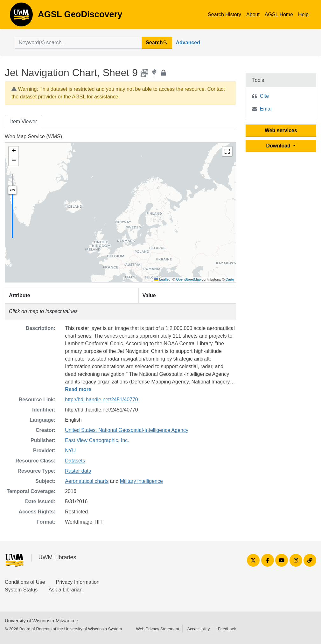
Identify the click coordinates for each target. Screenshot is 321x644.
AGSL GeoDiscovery (21, 17)
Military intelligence (141, 481)
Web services (281, 130)
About (253, 14)
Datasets (75, 461)
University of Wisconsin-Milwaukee (42, 621)
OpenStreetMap (188, 279)
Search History (224, 14)
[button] (14, 151)
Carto (230, 279)
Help (303, 14)
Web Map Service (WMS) (33, 136)
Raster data (78, 471)
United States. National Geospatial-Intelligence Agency (127, 430)
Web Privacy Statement (157, 629)
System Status (21, 590)
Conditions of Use (25, 582)
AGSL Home (279, 14)
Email (266, 109)
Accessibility (198, 629)
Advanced (188, 43)
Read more (78, 389)
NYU (70, 451)
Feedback (227, 629)
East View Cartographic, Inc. (97, 440)
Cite (264, 96)
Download (279, 146)
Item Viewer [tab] (24, 122)
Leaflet (162, 279)
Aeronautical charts (87, 481)
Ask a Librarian (66, 590)
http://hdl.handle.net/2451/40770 (101, 400)
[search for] (78, 43)
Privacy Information (78, 582)
